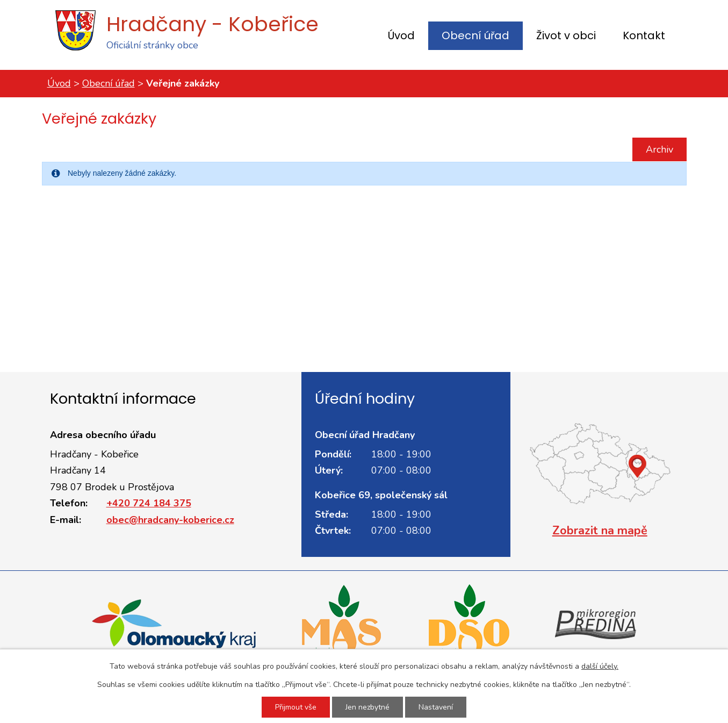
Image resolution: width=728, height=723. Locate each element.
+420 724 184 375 (149, 503)
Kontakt (644, 35)
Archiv (659, 149)
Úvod (401, 35)
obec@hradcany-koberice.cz (170, 520)
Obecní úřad (475, 35)
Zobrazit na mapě (600, 531)
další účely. (600, 666)
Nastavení (436, 707)
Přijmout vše (296, 707)
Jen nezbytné (367, 707)
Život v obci (566, 35)
